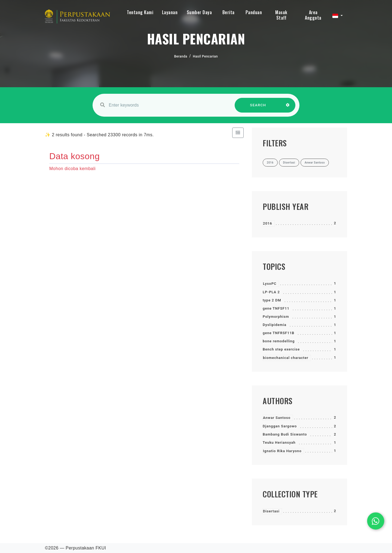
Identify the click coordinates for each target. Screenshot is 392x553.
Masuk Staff (281, 15)
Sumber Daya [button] (199, 12)
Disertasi (271, 511)
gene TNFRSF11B (278, 333)
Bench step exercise (281, 349)
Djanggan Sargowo (280, 426)
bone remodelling (279, 341)
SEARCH (258, 108)
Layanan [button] (170, 12)
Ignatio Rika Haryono (282, 451)
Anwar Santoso (277, 418)
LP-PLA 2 (271, 292)
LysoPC (270, 284)
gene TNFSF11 (276, 308)
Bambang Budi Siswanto (285, 434)
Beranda (181, 56)
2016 (268, 223)
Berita (229, 12)
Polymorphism (276, 317)
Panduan (254, 12)
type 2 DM (272, 300)
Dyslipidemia (275, 325)
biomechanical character (286, 358)
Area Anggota (313, 15)
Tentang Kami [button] (140, 12)
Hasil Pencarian (206, 56)
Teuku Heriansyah (279, 442)
